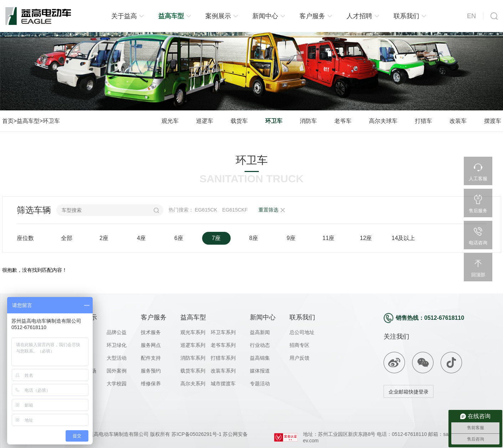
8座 (254, 238)
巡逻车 (205, 121)
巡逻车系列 (193, 345)
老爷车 (343, 121)
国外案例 (117, 371)
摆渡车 (493, 121)
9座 (291, 238)
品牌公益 (117, 332)
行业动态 (260, 345)
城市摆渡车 (223, 384)
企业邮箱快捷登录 (409, 392)
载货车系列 (193, 371)
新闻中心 (265, 16)
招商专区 (299, 345)
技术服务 (151, 332)
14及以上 (404, 238)
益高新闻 (260, 332)
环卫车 (51, 121)
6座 (179, 238)
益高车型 (171, 16)
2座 (104, 238)
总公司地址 (302, 332)
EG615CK (206, 210)
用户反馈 (299, 358)
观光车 (170, 121)
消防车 (308, 121)
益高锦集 (260, 358)
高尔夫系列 (193, 384)
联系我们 (406, 16)
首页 (8, 121)
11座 (329, 238)
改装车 (458, 121)
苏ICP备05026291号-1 (196, 434)
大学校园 (117, 384)
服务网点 (151, 345)
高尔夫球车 (383, 121)
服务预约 (151, 371)
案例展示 (218, 16)
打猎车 (424, 121)
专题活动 (260, 384)
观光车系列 (193, 332)
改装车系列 (223, 371)
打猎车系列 (223, 358)
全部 (67, 238)
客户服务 (312, 16)
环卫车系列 (223, 332)
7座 (216, 238)
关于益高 (124, 16)
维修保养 (151, 384)
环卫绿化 (117, 345)
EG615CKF (235, 210)
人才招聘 (359, 16)
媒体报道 (260, 371)
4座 (141, 238)
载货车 (239, 121)
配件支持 (151, 358)
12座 (366, 238)
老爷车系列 (223, 345)
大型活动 (117, 358)
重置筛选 (268, 210)
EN (471, 16)
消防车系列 (193, 358)
